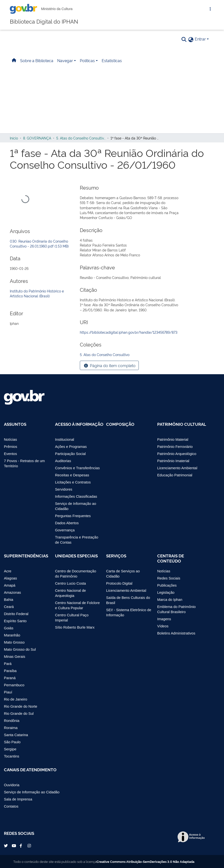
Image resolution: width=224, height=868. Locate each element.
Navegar (65, 60)
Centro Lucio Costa (70, 583)
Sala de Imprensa (18, 799)
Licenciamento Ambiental (177, 468)
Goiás (9, 628)
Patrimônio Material (173, 440)
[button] (191, 39)
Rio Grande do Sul (19, 714)
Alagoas (10, 578)
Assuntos (15, 424)
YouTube (14, 846)
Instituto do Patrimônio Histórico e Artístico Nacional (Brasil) (37, 293)
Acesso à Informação (79, 424)
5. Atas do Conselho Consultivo (81, 138)
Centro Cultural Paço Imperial (72, 618)
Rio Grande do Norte (21, 706)
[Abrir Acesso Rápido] (210, 9)
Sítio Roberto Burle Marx (75, 627)
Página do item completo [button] (109, 366)
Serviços (116, 556)
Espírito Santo (15, 621)
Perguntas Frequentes (73, 516)
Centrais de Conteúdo (171, 558)
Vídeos (163, 626)
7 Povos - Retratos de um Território (24, 463)
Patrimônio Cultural (182, 424)
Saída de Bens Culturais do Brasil (128, 600)
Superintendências (26, 556)
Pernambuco (14, 685)
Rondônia (12, 721)
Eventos (10, 454)
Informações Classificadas (76, 496)
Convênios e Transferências (77, 468)
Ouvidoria (12, 785)
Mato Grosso (14, 642)
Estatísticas (112, 60)
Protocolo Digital (119, 583)
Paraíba (10, 671)
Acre (8, 571)
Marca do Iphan (170, 600)
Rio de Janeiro (16, 699)
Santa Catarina (16, 735)
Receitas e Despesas (72, 475)
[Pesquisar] (184, 39)
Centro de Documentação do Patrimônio (76, 574)
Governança (65, 530)
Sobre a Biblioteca (37, 60)
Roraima (11, 728)
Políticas (87, 60)
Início (14, 138)
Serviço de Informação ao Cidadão (76, 506)
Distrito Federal (16, 614)
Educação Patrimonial (175, 475)
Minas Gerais (15, 657)
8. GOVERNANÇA (37, 138)
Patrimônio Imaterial (173, 461)
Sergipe (10, 749)
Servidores (64, 489)
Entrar (200, 39)
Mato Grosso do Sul (20, 649)
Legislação (166, 592)
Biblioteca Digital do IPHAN (44, 21)
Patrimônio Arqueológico (177, 454)
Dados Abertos (67, 523)
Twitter (6, 846)
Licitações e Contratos (73, 482)
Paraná (10, 678)
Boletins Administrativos (176, 633)
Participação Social (70, 454)
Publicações (167, 585)
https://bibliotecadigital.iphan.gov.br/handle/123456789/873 (129, 332)
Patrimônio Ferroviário (175, 447)
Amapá (10, 585)
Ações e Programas (71, 447)
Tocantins (12, 756)
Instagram (30, 846)
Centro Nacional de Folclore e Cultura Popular (77, 605)
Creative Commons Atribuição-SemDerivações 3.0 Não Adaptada (145, 861)
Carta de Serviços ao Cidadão (123, 574)
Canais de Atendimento (30, 770)
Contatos (11, 806)
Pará (8, 664)
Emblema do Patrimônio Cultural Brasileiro (176, 609)
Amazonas (12, 592)
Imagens (164, 619)
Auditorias (63, 461)
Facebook (22, 846)
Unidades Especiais (76, 556)
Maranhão (12, 635)
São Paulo (12, 742)
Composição (120, 424)
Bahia (9, 600)
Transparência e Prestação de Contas (77, 540)
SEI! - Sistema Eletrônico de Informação (129, 613)
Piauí (8, 692)
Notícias (10, 440)
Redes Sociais (169, 578)
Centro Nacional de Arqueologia (70, 593)
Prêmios (11, 447)
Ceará (9, 607)
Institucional (65, 440)
